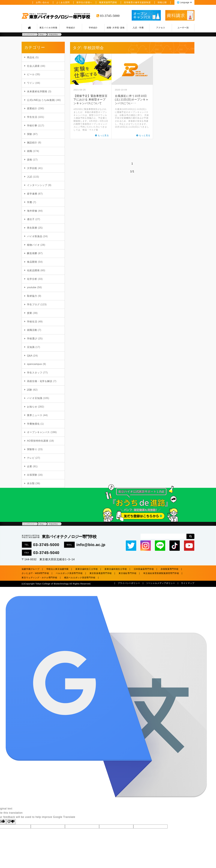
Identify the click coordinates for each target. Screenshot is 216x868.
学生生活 (32, 117)
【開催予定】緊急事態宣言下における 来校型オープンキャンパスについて (91, 100)
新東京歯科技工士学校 (87, 569)
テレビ (31, 458)
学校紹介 (71, 28)
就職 (30, 151)
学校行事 (32, 126)
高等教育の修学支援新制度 (137, 2)
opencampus (34, 364)
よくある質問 (63, 2)
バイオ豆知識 (35, 398)
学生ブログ (33, 304)
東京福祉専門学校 (128, 573)
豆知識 (31, 347)
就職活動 (32, 330)
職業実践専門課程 (108, 2)
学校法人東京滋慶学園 (58, 569)
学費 (30, 202)
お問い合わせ (43, 2)
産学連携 (32, 194)
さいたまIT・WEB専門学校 (35, 573)
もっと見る (103, 135)
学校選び (32, 339)
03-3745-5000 (110, 16)
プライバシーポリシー (129, 583)
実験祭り (32, 449)
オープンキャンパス (38, 432)
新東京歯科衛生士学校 (116, 569)
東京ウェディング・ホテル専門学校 (39, 578)
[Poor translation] (11, 822)
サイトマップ (188, 583)
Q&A (30, 356)
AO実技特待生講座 (38, 441)
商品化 (31, 57)
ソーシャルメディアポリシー (161, 583)
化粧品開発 (33, 270)
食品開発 (32, 262)
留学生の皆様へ (84, 2)
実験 (30, 134)
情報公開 (162, 2)
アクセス (161, 28)
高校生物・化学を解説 (40, 381)
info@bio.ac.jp (91, 545)
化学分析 (32, 279)
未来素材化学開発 (37, 91)
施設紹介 (32, 143)
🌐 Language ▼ (184, 2)
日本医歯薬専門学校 (144, 569)
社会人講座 (33, 66)
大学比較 (32, 168)
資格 (30, 160)
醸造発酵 (32, 253)
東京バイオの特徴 (48, 28)
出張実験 (32, 475)
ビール (31, 74)
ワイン (31, 83)
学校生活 (32, 322)
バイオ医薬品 (35, 236)
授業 (30, 313)
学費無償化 (33, 424)
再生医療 (32, 228)
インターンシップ (37, 185)
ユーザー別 (183, 28)
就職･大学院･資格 (116, 28)
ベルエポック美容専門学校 (69, 573)
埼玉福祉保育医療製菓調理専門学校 (161, 573)
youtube (32, 287)
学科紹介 (93, 28)
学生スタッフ (35, 373)
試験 (30, 390)
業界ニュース (35, 415)
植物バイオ (33, 245)
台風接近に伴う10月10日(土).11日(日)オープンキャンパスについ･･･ (132, 100)
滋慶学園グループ (31, 569)
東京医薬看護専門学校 (101, 573)
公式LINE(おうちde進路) (41, 100)
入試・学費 (138, 28)
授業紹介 (32, 108)
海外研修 (32, 211)
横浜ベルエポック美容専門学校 (80, 578)
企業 (30, 466)
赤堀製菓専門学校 (170, 569)
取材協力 (32, 296)
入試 (30, 177)
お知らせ (32, 407)
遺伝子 (31, 219)
